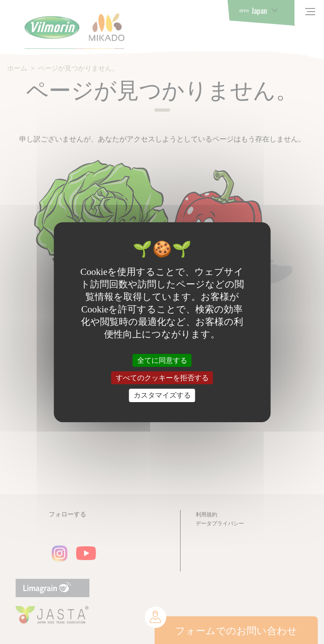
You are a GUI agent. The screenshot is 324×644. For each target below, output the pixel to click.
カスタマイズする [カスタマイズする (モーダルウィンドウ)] (162, 395)
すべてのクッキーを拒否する (162, 378)
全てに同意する (162, 360)
